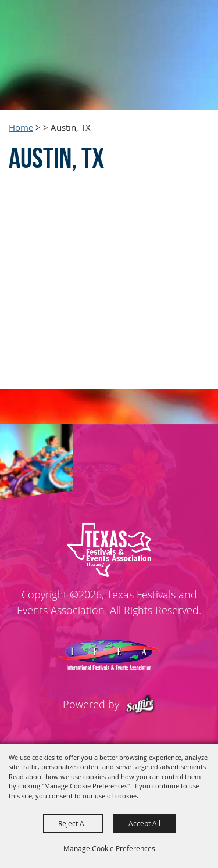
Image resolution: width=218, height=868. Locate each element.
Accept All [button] (144, 823)
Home (21, 128)
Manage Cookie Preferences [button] (109, 848)
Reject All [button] (73, 823)
